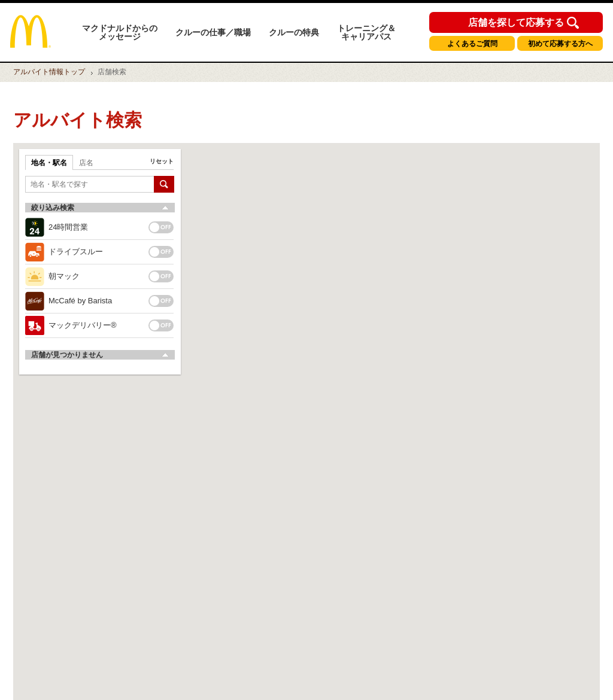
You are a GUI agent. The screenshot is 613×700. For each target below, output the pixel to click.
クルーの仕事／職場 (213, 32)
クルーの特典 (294, 32)
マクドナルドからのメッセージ (120, 32)
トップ (49, 72)
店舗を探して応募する (516, 23)
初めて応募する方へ (560, 44)
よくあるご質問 (472, 44)
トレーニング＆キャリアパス (366, 32)
